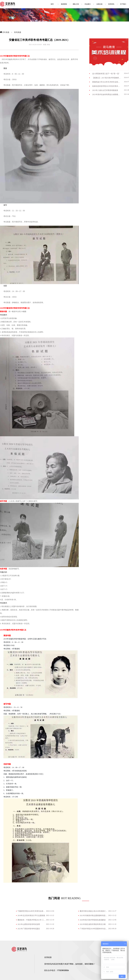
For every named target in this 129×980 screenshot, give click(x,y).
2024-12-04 (50, 911)
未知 (48, 45)
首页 (52, 4)
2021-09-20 (112, 929)
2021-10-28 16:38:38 (35, 45)
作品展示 (88, 4)
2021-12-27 (112, 911)
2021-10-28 (50, 929)
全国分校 (99, 4)
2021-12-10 (50, 920)
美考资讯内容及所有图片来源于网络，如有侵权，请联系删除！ (70, 964)
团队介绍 (76, 4)
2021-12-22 (50, 915)
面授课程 (64, 4)
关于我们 (123, 4)
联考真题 (18, 32)
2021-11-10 (50, 924)
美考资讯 (111, 4)
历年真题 (6, 32)
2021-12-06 (112, 920)
